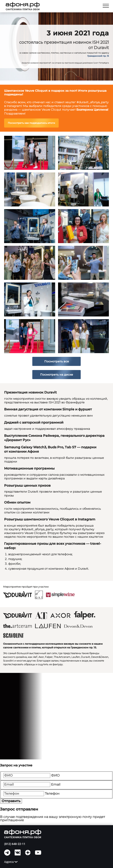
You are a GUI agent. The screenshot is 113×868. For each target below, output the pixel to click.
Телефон (52, 794)
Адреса (9, 862)
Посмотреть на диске (57, 375)
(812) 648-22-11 (15, 844)
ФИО (55, 775)
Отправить (11, 801)
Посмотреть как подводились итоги (31, 123)
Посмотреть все (57, 361)
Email (56, 784)
